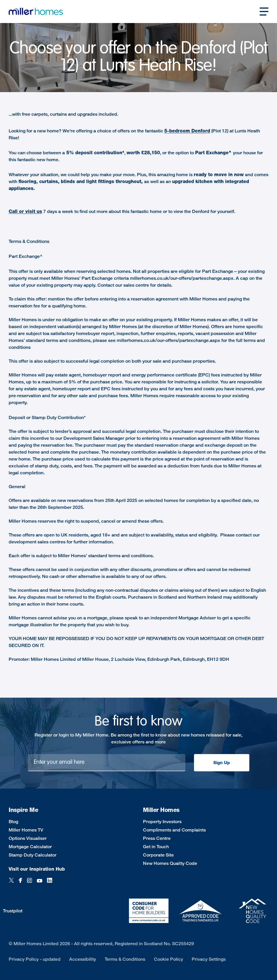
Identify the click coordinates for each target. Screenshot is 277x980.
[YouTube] (39, 883)
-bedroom (179, 131)
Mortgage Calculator (30, 847)
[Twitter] (11, 883)
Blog (13, 822)
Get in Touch (156, 847)
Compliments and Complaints (174, 830)
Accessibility (83, 959)
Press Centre (157, 838)
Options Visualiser (28, 838)
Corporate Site (158, 855)
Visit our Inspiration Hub (37, 869)
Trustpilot (13, 911)
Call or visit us (25, 211)
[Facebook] (20, 883)
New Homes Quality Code (170, 863)
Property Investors (162, 822)
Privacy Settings (209, 959)
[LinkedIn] (50, 883)
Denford (201, 131)
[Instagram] (30, 883)
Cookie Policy (168, 959)
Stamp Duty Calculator (33, 855)
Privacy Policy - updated (35, 959)
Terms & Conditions (125, 959)
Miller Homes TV (26, 830)
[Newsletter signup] (107, 763)
